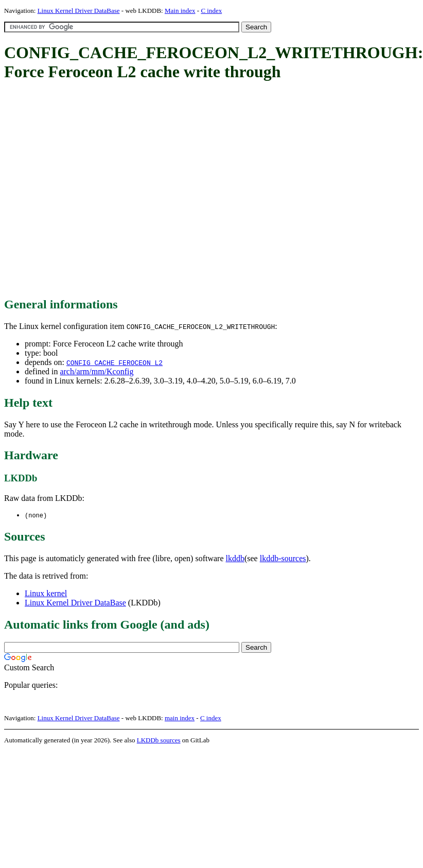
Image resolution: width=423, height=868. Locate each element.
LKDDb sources (159, 741)
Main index (180, 11)
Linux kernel (46, 594)
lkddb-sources (283, 559)
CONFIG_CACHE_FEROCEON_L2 (114, 362)
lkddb (235, 559)
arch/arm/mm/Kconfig (96, 371)
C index (211, 11)
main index (180, 718)
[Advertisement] (97, 190)
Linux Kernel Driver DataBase (79, 11)
